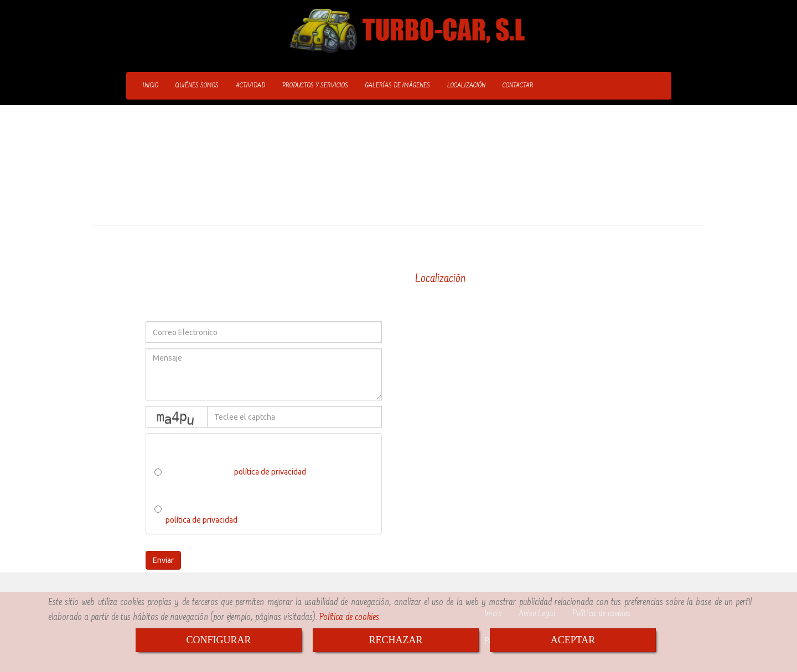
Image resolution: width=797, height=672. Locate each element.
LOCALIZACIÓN (466, 86)
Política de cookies (349, 618)
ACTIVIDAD (250, 86)
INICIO (151, 86)
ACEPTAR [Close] (573, 640)
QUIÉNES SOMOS (197, 86)
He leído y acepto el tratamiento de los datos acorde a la (256, 514)
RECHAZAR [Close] (395, 640)
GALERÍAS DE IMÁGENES (398, 86)
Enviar (163, 560)
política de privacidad (270, 472)
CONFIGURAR (218, 640)
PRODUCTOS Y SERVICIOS (315, 86)
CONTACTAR (518, 86)
